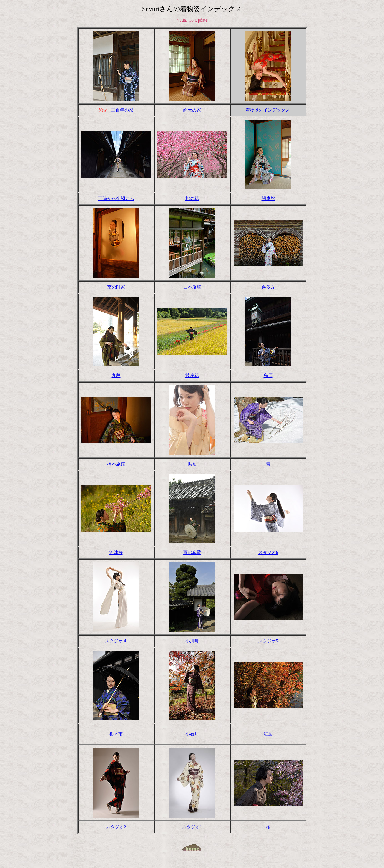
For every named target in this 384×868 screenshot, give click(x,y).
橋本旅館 (116, 464)
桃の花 (192, 198)
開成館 (268, 198)
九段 (116, 375)
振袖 (192, 464)
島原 (268, 375)
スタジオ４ (116, 641)
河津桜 (116, 552)
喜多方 (268, 287)
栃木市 (116, 734)
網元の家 (192, 110)
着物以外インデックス (268, 110)
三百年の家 (122, 110)
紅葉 (268, 734)
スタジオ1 (192, 827)
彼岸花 (192, 375)
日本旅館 (192, 287)
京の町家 (116, 287)
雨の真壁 (192, 552)
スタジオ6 (268, 552)
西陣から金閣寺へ (116, 198)
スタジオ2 (116, 827)
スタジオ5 (268, 641)
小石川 (192, 734)
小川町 (192, 641)
